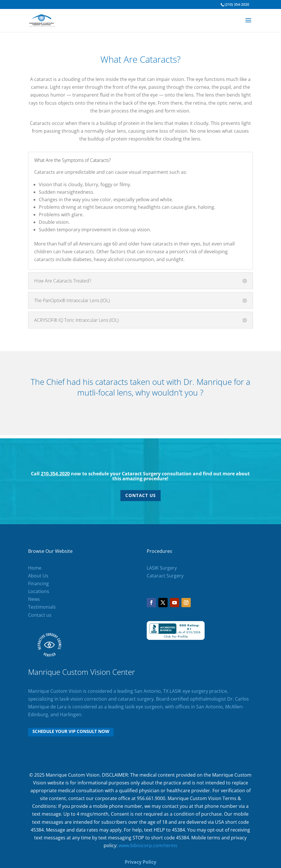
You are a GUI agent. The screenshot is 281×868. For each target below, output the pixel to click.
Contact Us (140, 495)
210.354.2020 (55, 474)
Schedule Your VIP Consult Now (71, 731)
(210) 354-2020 (237, 4)
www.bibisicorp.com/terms (148, 845)
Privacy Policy (140, 862)
